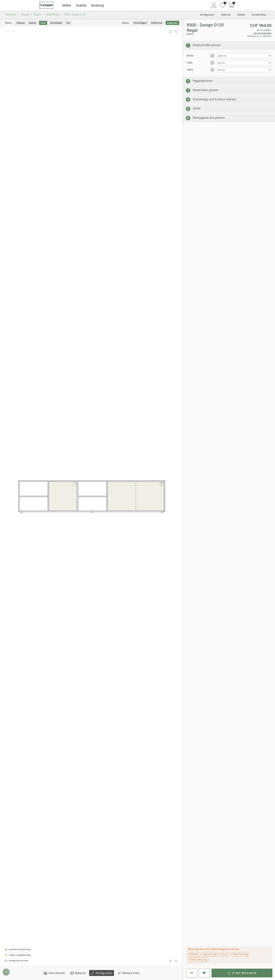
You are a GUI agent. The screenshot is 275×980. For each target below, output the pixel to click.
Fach (43, 23)
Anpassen (172, 23)
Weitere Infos (129, 973)
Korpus (21, 23)
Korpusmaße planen (207, 45)
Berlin (225, 954)
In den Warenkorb (242, 973)
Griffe (197, 108)
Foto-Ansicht (54, 973)
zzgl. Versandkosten (262, 33)
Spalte (33, 23)
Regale (25, 15)
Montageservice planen (209, 118)
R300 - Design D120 (75, 15)
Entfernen (157, 23)
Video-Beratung (240, 954)
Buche (38, 15)
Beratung (98, 5)
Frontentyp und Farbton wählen (214, 99)
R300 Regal (53, 15)
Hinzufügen (140, 23)
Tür (68, 23)
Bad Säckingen (211, 954)
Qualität (81, 5)
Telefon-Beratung (198, 960)
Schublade (56, 23)
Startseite (11, 15)
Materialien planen (206, 90)
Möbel (67, 5)
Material (78, 973)
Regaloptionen (203, 81)
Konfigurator (102, 973)
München (194, 954)
